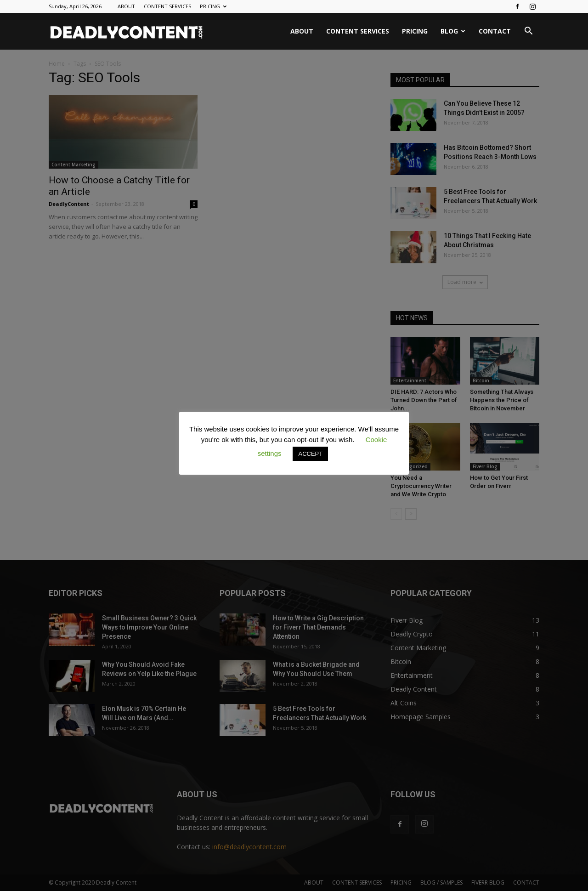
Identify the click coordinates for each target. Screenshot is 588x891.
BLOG (453, 31)
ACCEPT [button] (310, 454)
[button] (528, 32)
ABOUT (126, 6)
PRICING (213, 6)
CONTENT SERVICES (167, 6)
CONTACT (495, 31)
